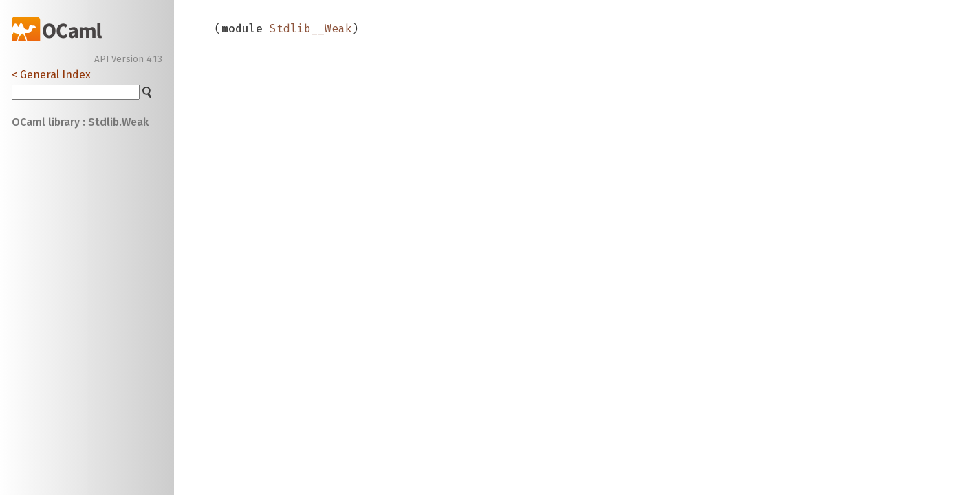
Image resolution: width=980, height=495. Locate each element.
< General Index (51, 75)
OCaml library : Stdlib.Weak (80, 122)
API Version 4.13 (128, 59)
